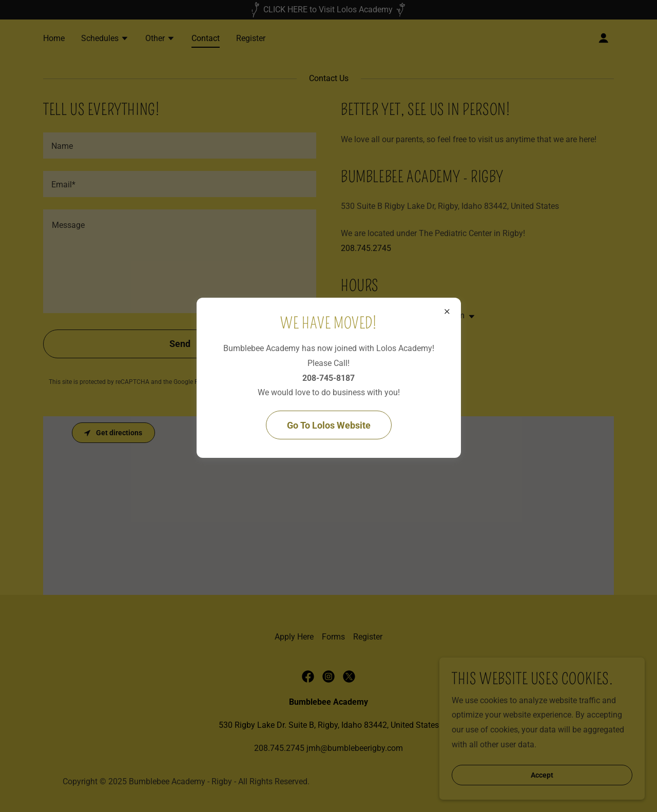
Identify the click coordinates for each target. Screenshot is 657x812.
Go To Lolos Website (329, 425)
